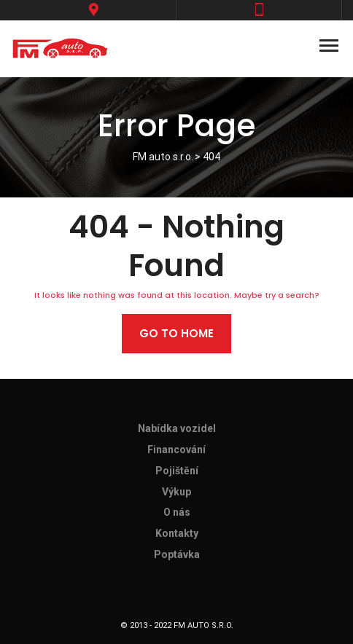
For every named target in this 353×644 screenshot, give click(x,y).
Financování (176, 449)
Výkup (176, 492)
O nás (177, 512)
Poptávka (177, 554)
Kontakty (177, 533)
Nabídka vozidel (177, 428)
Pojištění (177, 471)
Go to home (176, 333)
